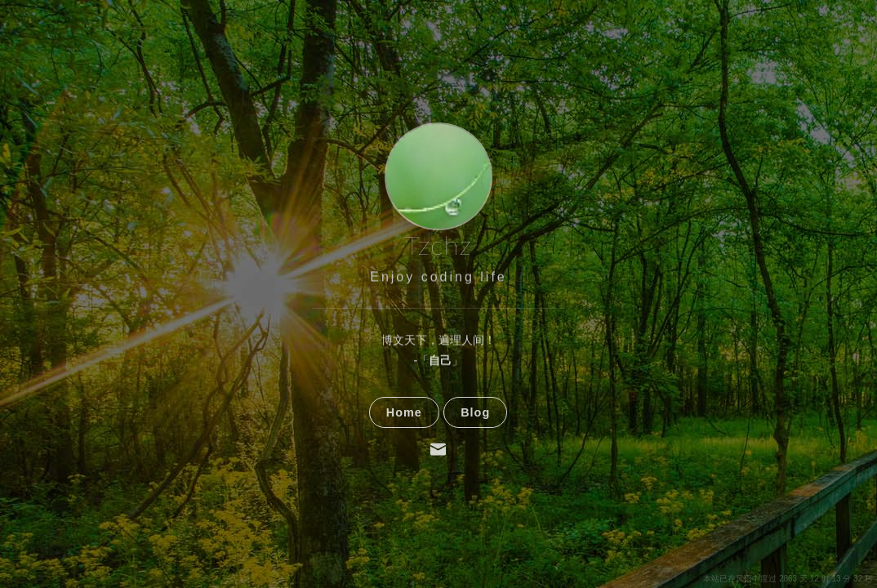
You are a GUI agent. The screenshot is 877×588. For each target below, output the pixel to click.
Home (404, 443)
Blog (475, 443)
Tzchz (439, 245)
